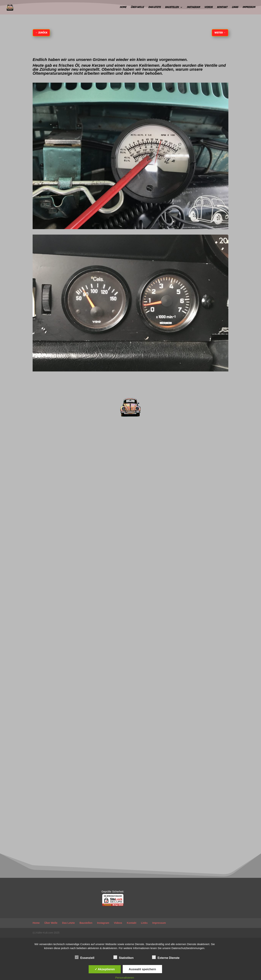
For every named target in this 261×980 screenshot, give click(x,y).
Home (123, 7)
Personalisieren (125, 978)
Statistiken (124, 957)
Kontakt (222, 7)
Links (235, 7)
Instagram (193, 7)
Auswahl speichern (142, 969)
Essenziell (85, 957)
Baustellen (172, 7)
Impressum (249, 7)
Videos (208, 7)
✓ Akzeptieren (105, 969)
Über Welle (137, 7)
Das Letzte (154, 7)
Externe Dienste (166, 957)
